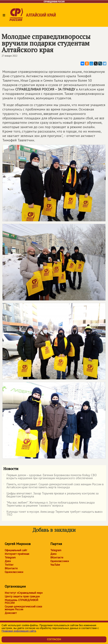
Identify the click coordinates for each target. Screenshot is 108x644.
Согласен (54, 639)
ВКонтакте (11, 568)
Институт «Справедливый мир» (24, 593)
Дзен (8, 561)
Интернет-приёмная (17, 554)
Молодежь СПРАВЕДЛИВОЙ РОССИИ (21, 601)
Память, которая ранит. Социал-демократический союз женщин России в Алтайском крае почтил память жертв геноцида (53, 486)
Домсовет (11, 613)
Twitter (9, 565)
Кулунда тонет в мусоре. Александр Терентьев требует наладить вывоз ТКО (53, 513)
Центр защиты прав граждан (22, 596)
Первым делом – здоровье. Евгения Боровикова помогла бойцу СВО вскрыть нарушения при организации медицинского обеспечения (50, 477)
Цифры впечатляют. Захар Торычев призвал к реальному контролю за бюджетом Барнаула (51, 495)
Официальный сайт (16, 550)
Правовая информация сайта (19, 631)
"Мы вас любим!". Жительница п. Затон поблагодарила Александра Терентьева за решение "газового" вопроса (49, 504)
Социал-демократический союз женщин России (23, 608)
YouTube (55, 565)
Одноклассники (14, 572)
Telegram (10, 557)
